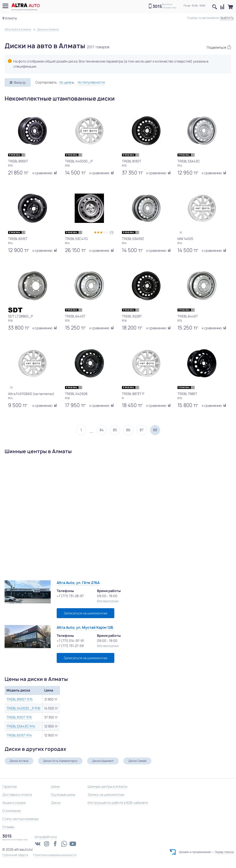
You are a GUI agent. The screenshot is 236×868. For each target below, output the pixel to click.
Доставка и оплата (17, 795)
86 (128, 430)
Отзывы (8, 827)
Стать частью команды (20, 819)
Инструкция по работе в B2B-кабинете (118, 803)
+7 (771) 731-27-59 (70, 646)
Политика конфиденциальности (55, 855)
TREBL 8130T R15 (19, 717)
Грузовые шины (63, 795)
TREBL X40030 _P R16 (23, 708)
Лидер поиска (224, 852)
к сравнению (45, 173)
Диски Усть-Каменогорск (60, 761)
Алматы (11, 18)
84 (102, 430)
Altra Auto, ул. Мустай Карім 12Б (85, 627)
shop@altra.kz (46, 837)
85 (115, 430)
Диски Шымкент (103, 761)
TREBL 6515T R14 (19, 735)
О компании (12, 811)
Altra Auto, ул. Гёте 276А (78, 583)
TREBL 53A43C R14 (21, 726)
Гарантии (10, 786)
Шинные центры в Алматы (107, 786)
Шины (55, 786)
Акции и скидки (14, 803)
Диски (56, 803)
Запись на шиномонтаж (106, 795)
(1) (112, 232)
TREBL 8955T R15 (19, 699)
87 (142, 430)
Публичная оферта (15, 855)
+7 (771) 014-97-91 (70, 641)
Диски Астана (19, 761)
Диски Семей (137, 761)
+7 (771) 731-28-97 (70, 596)
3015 (157, 6)
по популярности (91, 82)
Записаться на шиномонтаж (86, 613)
